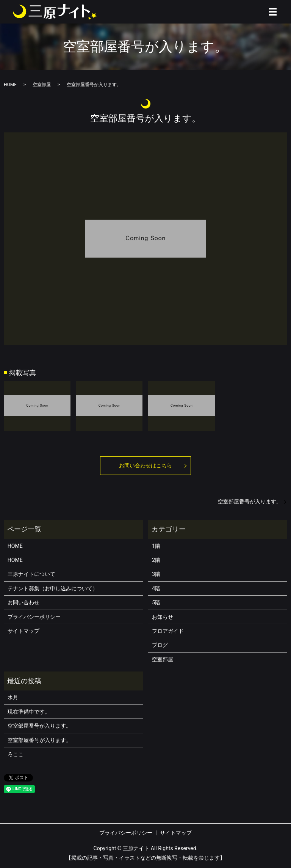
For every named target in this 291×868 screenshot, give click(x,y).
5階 (156, 602)
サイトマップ (23, 631)
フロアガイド (168, 631)
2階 (156, 560)
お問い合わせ (23, 602)
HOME (10, 85)
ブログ (160, 645)
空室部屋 (42, 85)
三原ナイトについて (31, 574)
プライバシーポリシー (34, 617)
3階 (156, 574)
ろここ (16, 754)
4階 (156, 588)
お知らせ (163, 617)
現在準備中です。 (29, 712)
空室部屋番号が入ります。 (250, 502)
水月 (13, 697)
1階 (156, 546)
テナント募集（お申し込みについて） (53, 588)
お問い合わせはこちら (145, 465)
